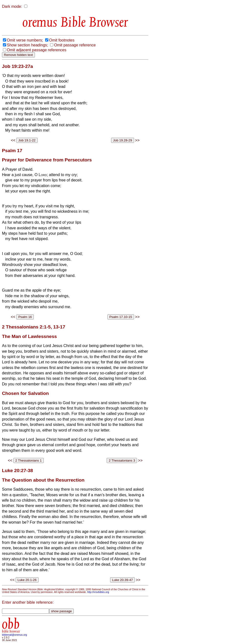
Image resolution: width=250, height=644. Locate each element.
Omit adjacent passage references (37, 50)
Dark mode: (12, 6)
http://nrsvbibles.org (98, 592)
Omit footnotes (62, 40)
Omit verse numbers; (25, 40)
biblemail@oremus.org (15, 635)
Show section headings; (27, 45)
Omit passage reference (75, 45)
